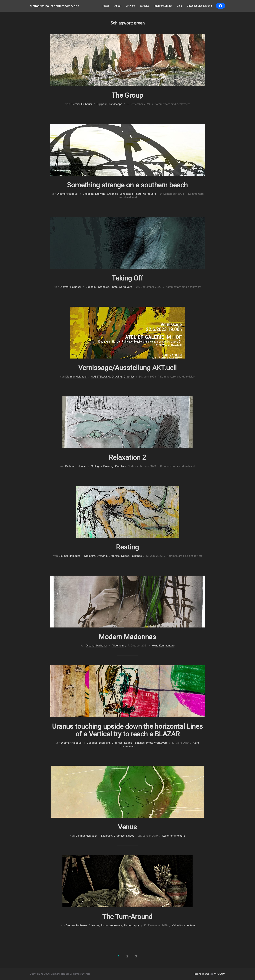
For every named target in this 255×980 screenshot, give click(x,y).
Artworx (131, 6)
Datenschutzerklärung (199, 6)
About (118, 6)
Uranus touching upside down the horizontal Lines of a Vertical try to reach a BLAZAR (127, 730)
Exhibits (144, 6)
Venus (127, 827)
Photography (132, 925)
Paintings (136, 556)
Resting (127, 547)
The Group (127, 95)
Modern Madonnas (127, 637)
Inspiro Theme (201, 974)
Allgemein (118, 645)
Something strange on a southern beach (127, 185)
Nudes (132, 466)
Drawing (100, 194)
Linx (179, 6)
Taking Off (127, 278)
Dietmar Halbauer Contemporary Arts (54, 6)
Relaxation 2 (127, 457)
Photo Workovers (145, 194)
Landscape (116, 104)
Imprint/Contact (163, 6)
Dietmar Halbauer (81, 104)
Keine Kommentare (163, 645)
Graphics (112, 194)
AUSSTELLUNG (101, 377)
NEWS (106, 6)
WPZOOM (220, 974)
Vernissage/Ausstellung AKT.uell (127, 368)
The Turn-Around (127, 917)
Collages (96, 466)
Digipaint (102, 104)
